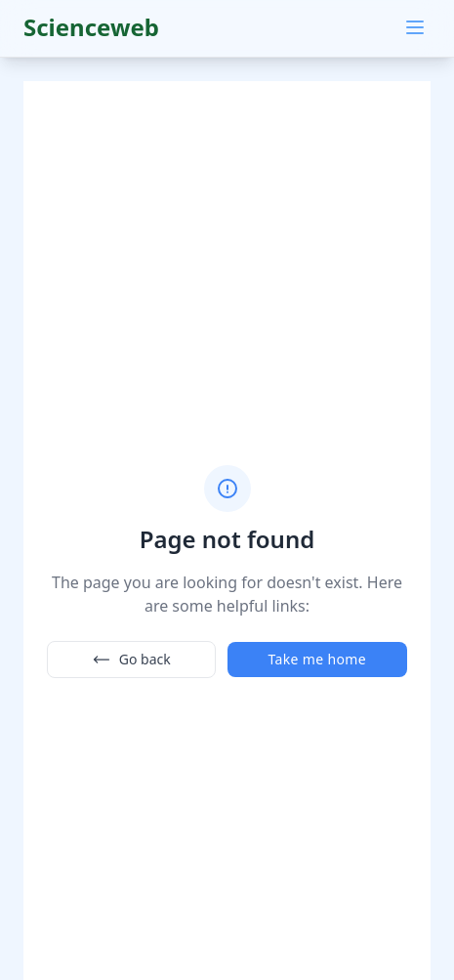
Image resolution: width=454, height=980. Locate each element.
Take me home (317, 659)
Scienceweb (91, 27)
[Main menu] (415, 27)
